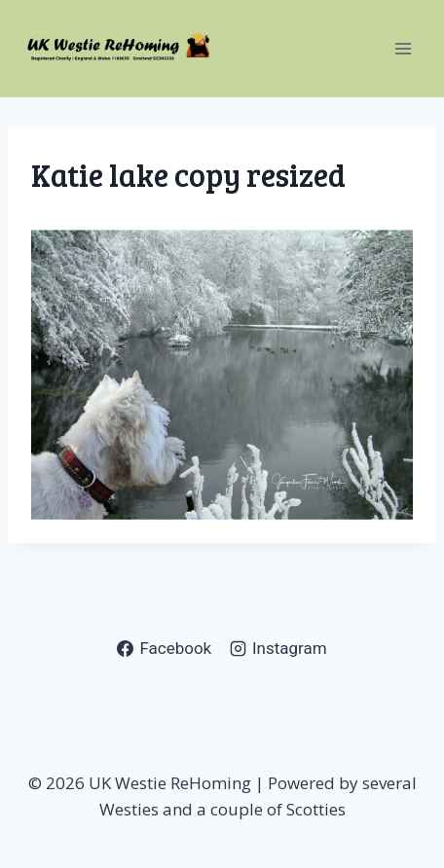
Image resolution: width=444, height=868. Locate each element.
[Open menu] (403, 48)
